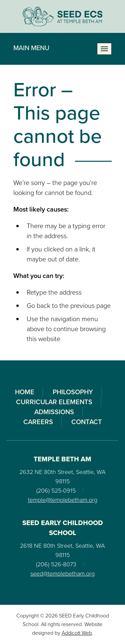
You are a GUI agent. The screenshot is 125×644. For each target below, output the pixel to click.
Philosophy (73, 392)
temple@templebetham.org (63, 500)
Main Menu (31, 48)
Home (25, 392)
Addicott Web (77, 633)
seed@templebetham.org (62, 574)
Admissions (54, 412)
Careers (38, 422)
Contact (87, 422)
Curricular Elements (54, 402)
